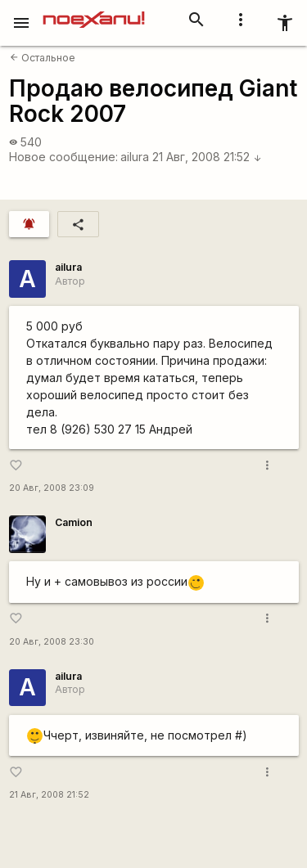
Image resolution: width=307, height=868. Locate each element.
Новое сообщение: (63, 157)
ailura (135, 157)
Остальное (43, 58)
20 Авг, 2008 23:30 (52, 642)
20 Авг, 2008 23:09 (52, 488)
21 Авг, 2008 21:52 (207, 157)
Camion (74, 522)
